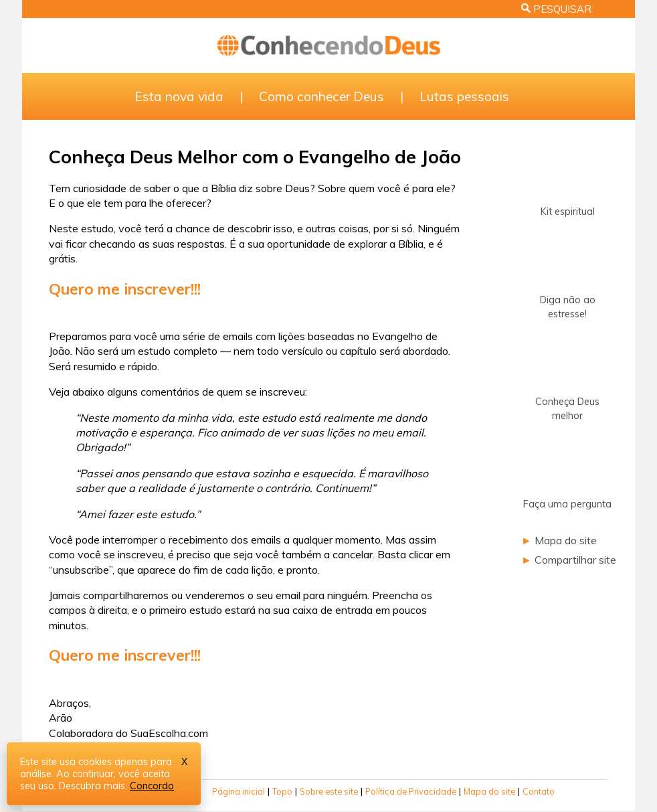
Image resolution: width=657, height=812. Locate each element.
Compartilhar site (575, 560)
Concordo (152, 786)
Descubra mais (92, 786)
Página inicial (239, 791)
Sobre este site (329, 791)
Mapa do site (566, 540)
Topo (282, 791)
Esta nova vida (179, 96)
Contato (539, 791)
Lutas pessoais (464, 96)
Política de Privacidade (411, 791)
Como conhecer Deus (321, 96)
